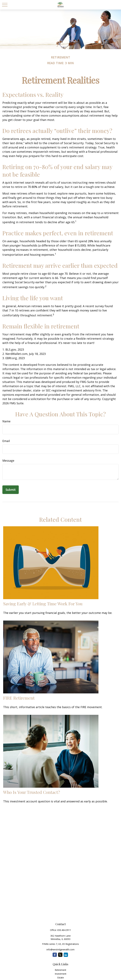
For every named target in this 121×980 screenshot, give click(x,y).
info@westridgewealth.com (60, 950)
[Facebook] (55, 955)
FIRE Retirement (19, 698)
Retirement (60, 970)
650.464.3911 (64, 930)
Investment (61, 974)
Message (8, 461)
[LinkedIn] (66, 955)
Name (6, 421)
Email (6, 441)
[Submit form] (11, 490)
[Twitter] (60, 955)
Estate (61, 978)
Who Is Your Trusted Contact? (32, 792)
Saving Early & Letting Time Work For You (43, 604)
